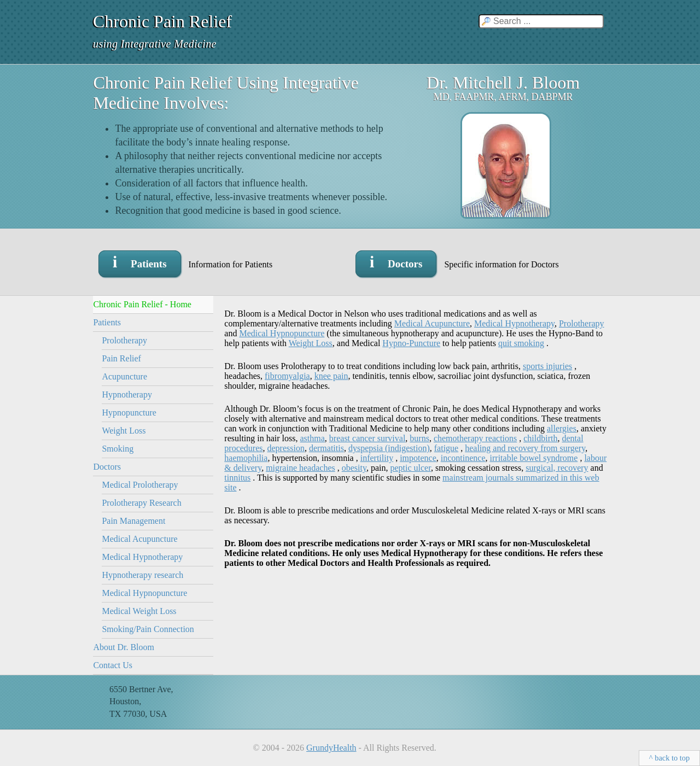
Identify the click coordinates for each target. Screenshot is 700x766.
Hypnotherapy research (142, 575)
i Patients (140, 262)
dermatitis (326, 448)
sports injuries (547, 366)
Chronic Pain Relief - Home (142, 304)
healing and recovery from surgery (525, 448)
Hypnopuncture (129, 413)
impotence (418, 458)
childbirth (540, 438)
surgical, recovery (557, 468)
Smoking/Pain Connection (148, 629)
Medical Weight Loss (139, 611)
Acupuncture (124, 376)
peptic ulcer (410, 468)
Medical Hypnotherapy (142, 557)
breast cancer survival (367, 438)
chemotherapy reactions (475, 438)
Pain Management (133, 521)
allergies (562, 428)
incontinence (463, 458)
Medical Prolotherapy (140, 485)
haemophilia (246, 458)
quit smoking (521, 343)
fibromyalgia (287, 376)
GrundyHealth (331, 748)
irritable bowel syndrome (534, 458)
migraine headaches (301, 468)
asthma (313, 438)
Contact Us (113, 665)
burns (419, 438)
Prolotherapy (124, 340)
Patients (107, 322)
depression (285, 448)
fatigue (446, 448)
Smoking (118, 449)
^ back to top (669, 758)
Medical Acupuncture (139, 539)
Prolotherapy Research (141, 503)
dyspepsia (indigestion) (389, 448)
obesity (354, 468)
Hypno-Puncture (411, 343)
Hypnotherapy (127, 394)
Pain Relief (121, 358)
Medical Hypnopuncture (144, 593)
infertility (377, 458)
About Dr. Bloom (124, 647)
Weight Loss (124, 431)
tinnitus (237, 478)
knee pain (331, 376)
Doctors (107, 467)
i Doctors (396, 262)
